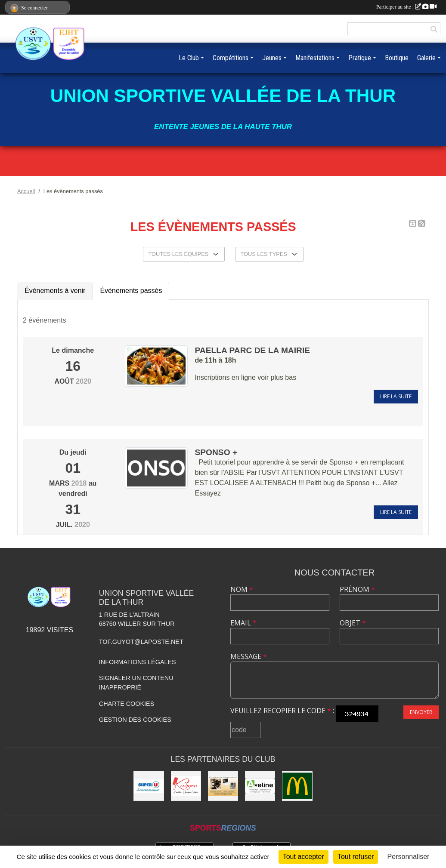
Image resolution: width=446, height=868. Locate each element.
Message (249, 656)
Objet (353, 623)
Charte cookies (127, 704)
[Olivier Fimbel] (223, 786)
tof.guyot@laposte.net (141, 642)
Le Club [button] (189, 58)
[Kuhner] (186, 786)
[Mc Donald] (297, 786)
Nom (242, 589)
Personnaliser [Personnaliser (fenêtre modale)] (409, 857)
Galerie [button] (426, 58)
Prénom (357, 589)
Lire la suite (396, 396)
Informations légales (138, 662)
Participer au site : (406, 7)
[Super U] (149, 786)
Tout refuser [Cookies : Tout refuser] (356, 857)
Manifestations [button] (315, 58)
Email (243, 623)
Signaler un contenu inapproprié (136, 683)
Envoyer (421, 712)
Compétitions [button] (231, 58)
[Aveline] (260, 786)
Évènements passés (131, 291)
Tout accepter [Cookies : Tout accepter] (304, 857)
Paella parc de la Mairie (252, 350)
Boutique (397, 58)
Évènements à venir (55, 291)
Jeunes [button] (272, 58)
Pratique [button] (360, 58)
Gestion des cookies (135, 720)
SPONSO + (216, 452)
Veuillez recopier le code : (282, 711)
